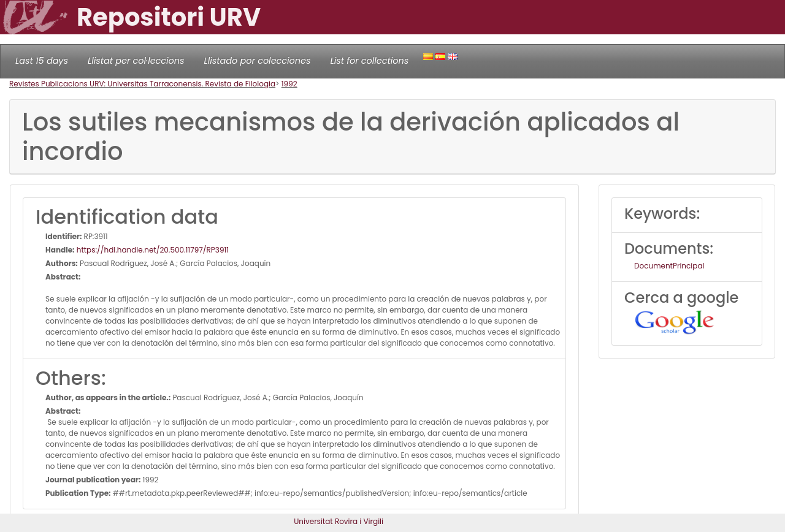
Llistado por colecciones (258, 61)
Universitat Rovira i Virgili (339, 521)
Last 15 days (42, 61)
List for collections (369, 61)
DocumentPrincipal (669, 266)
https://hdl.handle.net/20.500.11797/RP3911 (152, 250)
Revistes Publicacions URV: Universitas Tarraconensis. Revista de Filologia (142, 84)
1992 (289, 84)
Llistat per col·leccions (136, 61)
